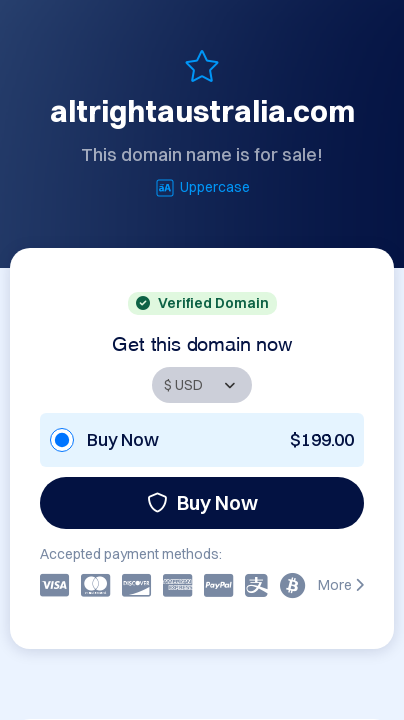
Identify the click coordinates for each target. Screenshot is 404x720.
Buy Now (202, 502)
